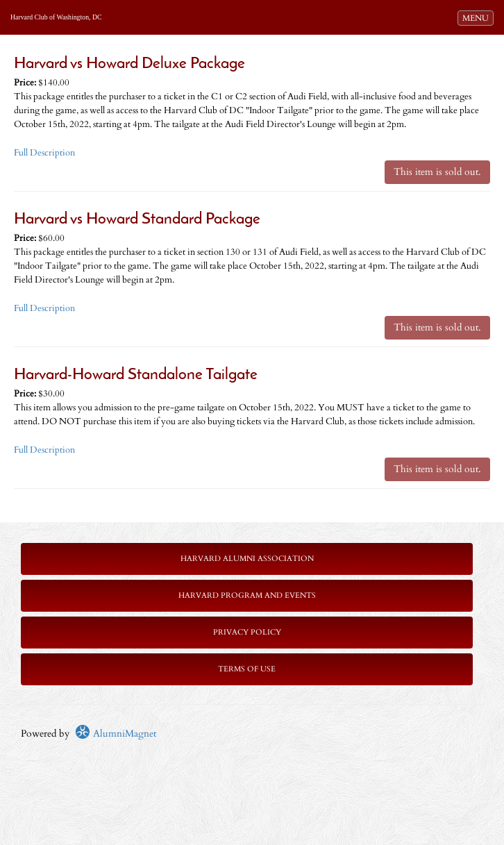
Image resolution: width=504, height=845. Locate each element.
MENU (478, 17)
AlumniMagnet (116, 734)
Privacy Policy (247, 632)
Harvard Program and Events (247, 595)
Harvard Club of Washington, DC (56, 17)
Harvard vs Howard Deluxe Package (129, 64)
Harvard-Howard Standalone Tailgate (136, 375)
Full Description (44, 153)
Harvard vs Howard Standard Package (137, 220)
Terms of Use (247, 669)
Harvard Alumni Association (247, 559)
